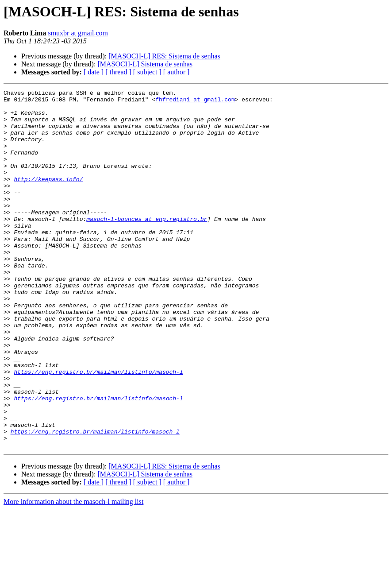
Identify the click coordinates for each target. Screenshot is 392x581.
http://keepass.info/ (48, 198)
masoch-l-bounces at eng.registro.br (147, 245)
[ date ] (94, 72)
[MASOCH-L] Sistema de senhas (145, 64)
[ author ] (177, 72)
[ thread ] (118, 72)
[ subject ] (147, 72)
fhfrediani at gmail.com (195, 102)
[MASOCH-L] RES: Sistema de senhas (164, 56)
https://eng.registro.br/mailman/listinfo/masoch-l (98, 429)
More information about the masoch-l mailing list (73, 573)
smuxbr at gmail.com (78, 33)
